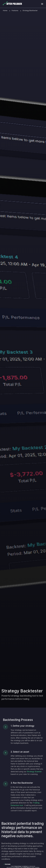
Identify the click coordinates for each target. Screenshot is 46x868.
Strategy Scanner (34, 772)
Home (5, 11)
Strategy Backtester (30, 11)
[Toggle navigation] (42, 4)
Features (15, 11)
